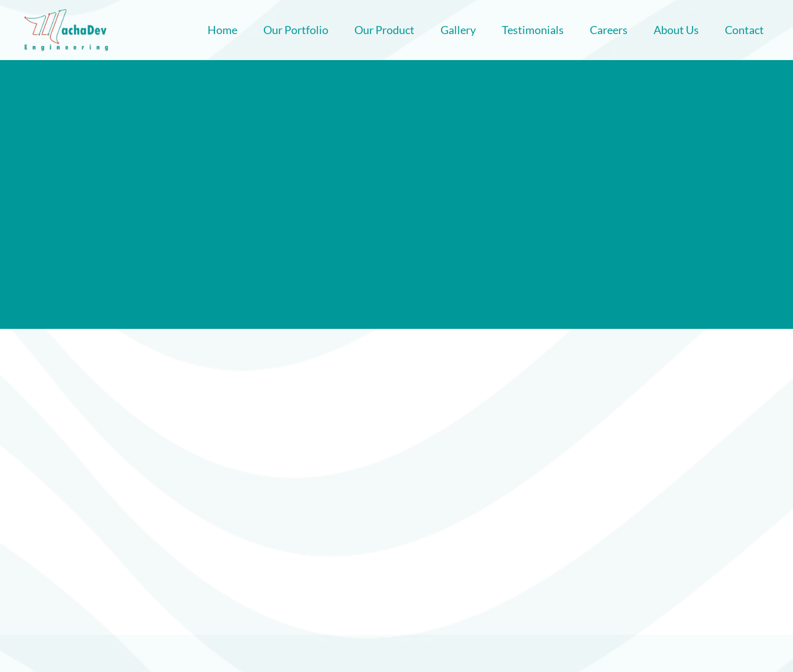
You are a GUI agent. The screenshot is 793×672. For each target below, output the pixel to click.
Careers (609, 30)
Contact (744, 30)
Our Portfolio (296, 30)
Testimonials (533, 30)
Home (222, 30)
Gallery (458, 30)
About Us (676, 30)
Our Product (384, 30)
